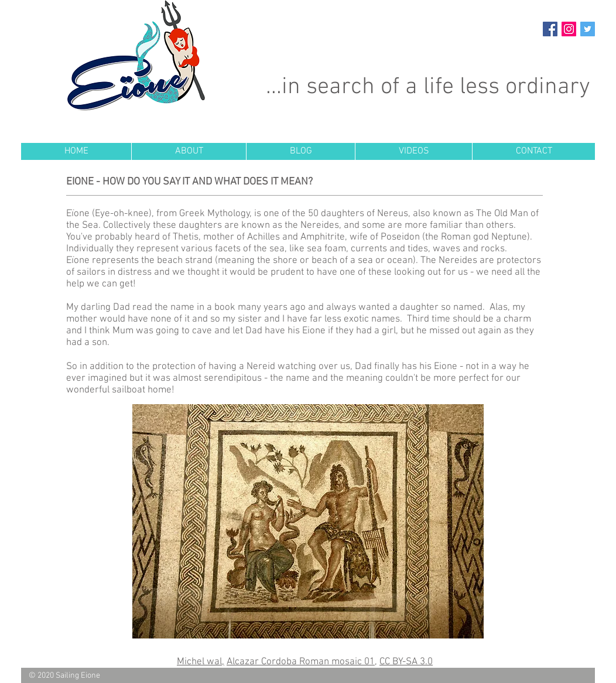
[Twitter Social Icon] (588, 29)
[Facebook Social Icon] (550, 29)
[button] (189, 151)
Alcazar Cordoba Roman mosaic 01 (301, 662)
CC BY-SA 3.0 (406, 662)
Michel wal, (201, 662)
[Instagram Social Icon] (569, 29)
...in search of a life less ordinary (428, 87)
